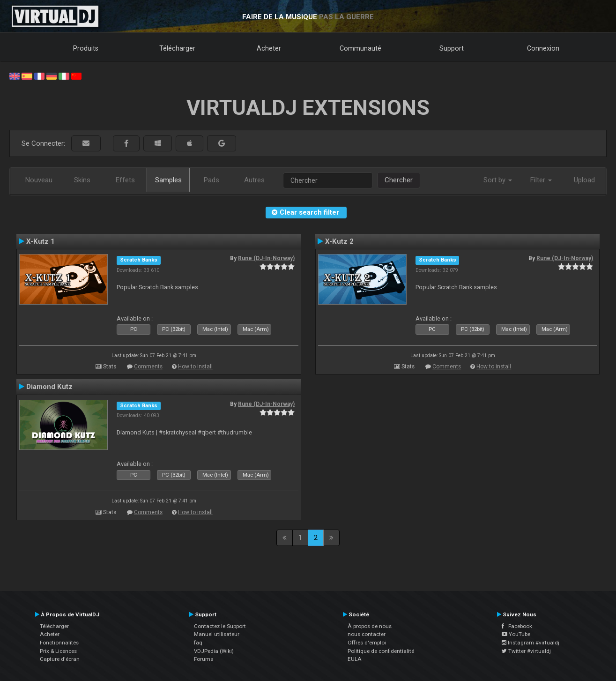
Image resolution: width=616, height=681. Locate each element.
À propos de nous (370, 626)
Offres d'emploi (367, 643)
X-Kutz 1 (41, 241)
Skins (82, 180)
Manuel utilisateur (217, 634)
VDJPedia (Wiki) (214, 651)
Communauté (360, 48)
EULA (355, 659)
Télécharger (177, 48)
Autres (254, 180)
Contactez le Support (220, 626)
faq (198, 643)
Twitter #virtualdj (526, 651)
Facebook (517, 626)
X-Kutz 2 (339, 241)
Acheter (269, 48)
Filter (541, 180)
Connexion (543, 48)
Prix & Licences (58, 651)
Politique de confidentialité (381, 651)
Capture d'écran (60, 659)
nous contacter (367, 634)
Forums (204, 659)
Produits (86, 48)
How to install (195, 367)
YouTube (516, 634)
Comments (148, 367)
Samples (168, 180)
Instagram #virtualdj (531, 643)
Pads (212, 180)
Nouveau (39, 180)
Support (452, 48)
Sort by (498, 180)
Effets (125, 180)
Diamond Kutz (49, 387)
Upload (584, 180)
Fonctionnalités (59, 643)
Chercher (399, 180)
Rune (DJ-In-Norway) (266, 258)
